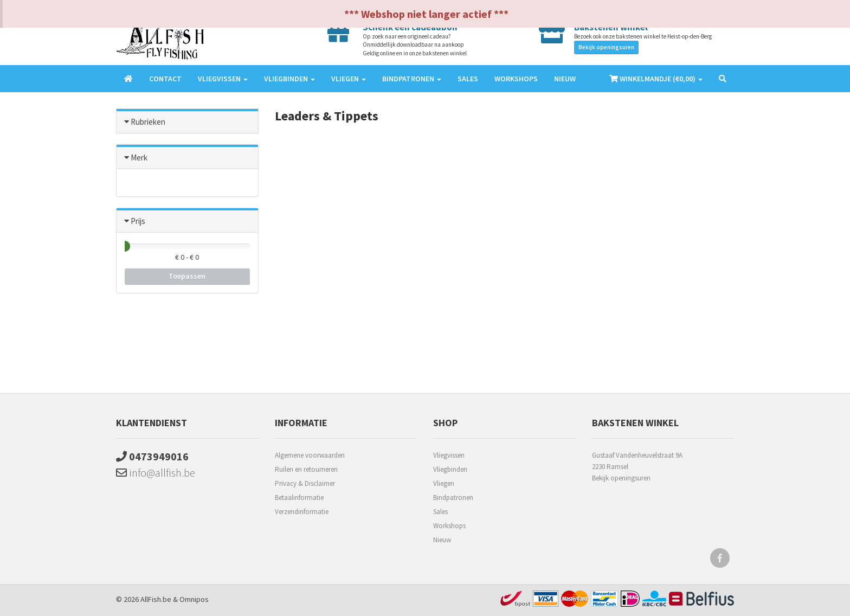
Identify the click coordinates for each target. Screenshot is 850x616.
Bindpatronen (453, 498)
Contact (165, 79)
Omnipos (194, 599)
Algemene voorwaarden (310, 455)
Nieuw (565, 79)
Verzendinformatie (302, 512)
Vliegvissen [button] (223, 79)
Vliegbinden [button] (289, 79)
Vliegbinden (450, 469)
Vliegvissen (449, 455)
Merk (139, 158)
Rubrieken (148, 122)
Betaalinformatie (299, 498)
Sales (468, 79)
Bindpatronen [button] (412, 79)
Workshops (516, 79)
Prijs (138, 221)
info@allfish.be (156, 473)
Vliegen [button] (349, 79)
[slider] (125, 246)
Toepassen (187, 276)
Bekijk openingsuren (606, 47)
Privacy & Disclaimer (305, 483)
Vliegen (444, 483)
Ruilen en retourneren (306, 469)
